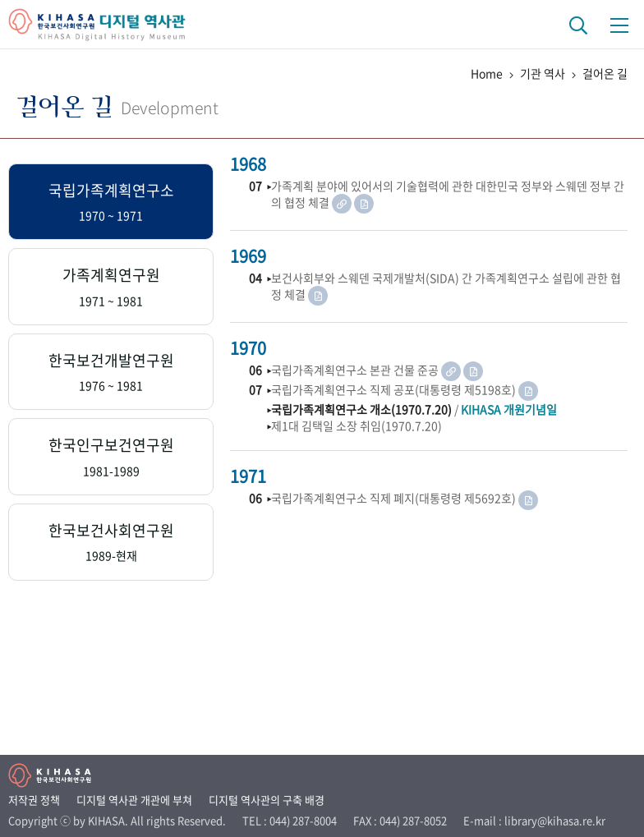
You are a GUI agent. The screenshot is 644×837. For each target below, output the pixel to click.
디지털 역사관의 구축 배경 (267, 800)
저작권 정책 (34, 800)
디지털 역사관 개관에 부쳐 (134, 800)
